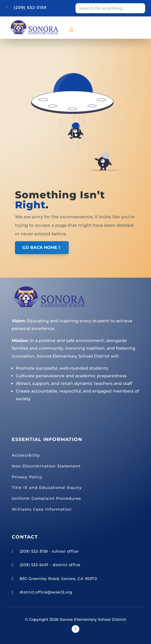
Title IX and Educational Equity (47, 487)
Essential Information (47, 439)
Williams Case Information (42, 509)
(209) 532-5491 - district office (50, 565)
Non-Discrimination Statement (46, 466)
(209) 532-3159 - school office (49, 551)
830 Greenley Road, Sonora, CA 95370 (58, 578)
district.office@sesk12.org (46, 592)
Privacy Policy (27, 477)
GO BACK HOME (40, 247)
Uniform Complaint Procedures (46, 498)
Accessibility (26, 455)
